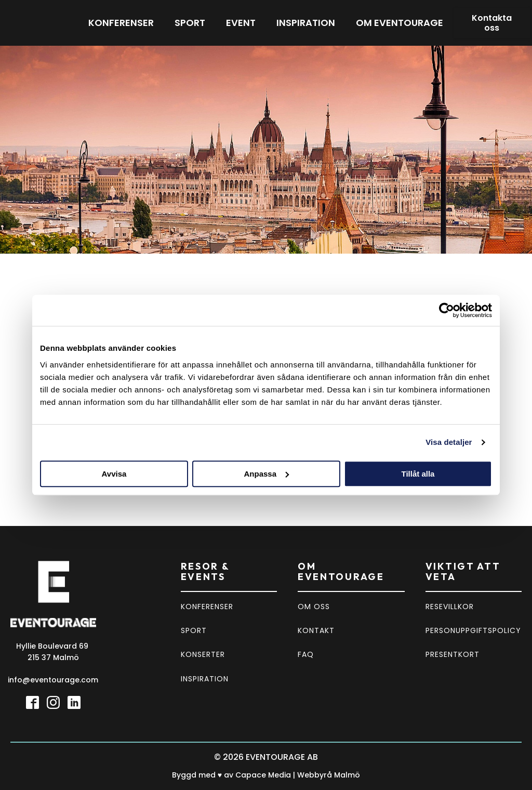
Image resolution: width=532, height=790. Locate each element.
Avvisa (114, 474)
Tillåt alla (418, 474)
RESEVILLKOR (450, 607)
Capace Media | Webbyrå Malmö (298, 775)
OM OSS (314, 607)
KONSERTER (203, 654)
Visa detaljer (449, 442)
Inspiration (306, 23)
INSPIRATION (205, 679)
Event (241, 23)
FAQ (306, 654)
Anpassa (266, 474)
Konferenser (121, 23)
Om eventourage (400, 23)
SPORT (194, 630)
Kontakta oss (492, 23)
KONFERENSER (207, 607)
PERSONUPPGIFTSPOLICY (473, 630)
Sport (190, 23)
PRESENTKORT (453, 654)
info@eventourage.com (53, 680)
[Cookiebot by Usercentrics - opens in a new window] (447, 310)
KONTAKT (316, 630)
